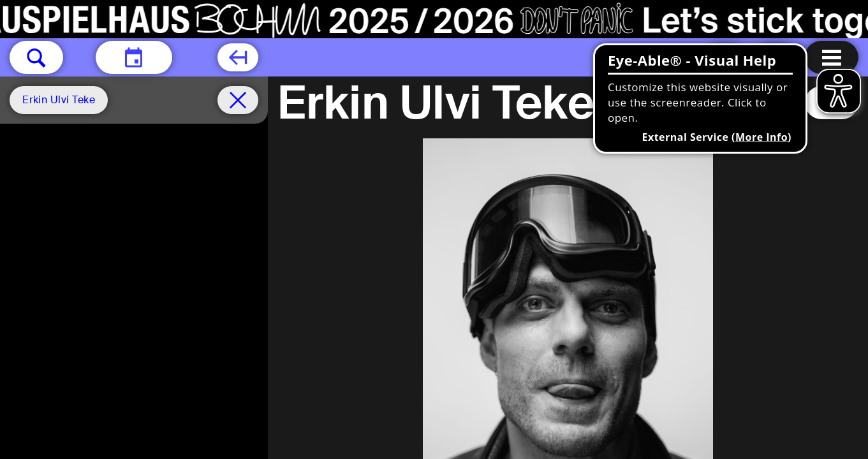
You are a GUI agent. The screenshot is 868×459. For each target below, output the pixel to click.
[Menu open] (832, 57)
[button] (36, 57)
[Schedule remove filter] (238, 100)
